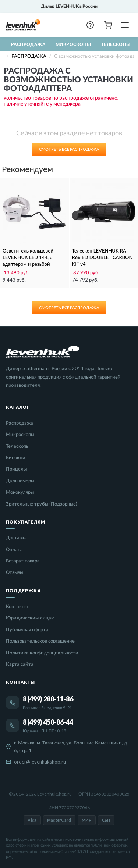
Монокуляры (20, 492)
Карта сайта (20, 664)
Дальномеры (20, 481)
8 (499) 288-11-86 (48, 699)
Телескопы (116, 44)
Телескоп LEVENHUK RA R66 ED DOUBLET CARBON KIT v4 (102, 257)
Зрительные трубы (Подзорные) (42, 504)
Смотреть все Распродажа (69, 149)
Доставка (16, 537)
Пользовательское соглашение (40, 641)
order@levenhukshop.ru (40, 762)
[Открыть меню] (125, 25)
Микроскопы (73, 44)
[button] (90, 25)
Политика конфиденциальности (42, 653)
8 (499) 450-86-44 (48, 722)
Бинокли (16, 457)
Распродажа (28, 44)
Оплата (14, 549)
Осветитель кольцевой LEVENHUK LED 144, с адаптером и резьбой (28, 257)
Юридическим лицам (30, 618)
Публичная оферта (27, 629)
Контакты (17, 606)
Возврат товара (23, 561)
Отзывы (15, 572)
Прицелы (16, 469)
